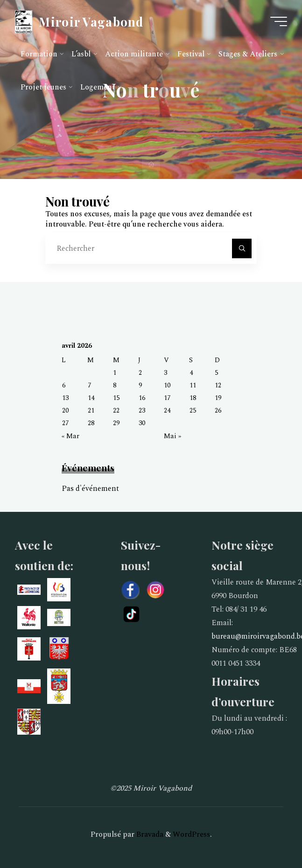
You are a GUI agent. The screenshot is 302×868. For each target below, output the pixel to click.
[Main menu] (279, 21)
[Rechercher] (242, 248)
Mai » (172, 436)
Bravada (149, 834)
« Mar (70, 436)
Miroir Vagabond (91, 21)
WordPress (191, 834)
